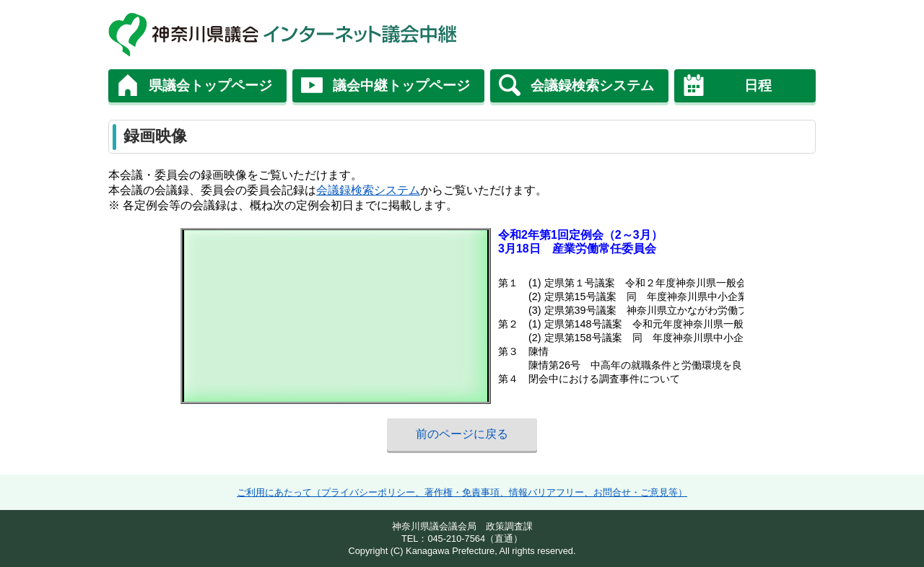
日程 (758, 85)
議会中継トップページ (401, 85)
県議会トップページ (210, 85)
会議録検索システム (592, 85)
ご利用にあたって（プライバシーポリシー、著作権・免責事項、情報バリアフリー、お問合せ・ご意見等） (462, 492)
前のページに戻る (462, 434)
